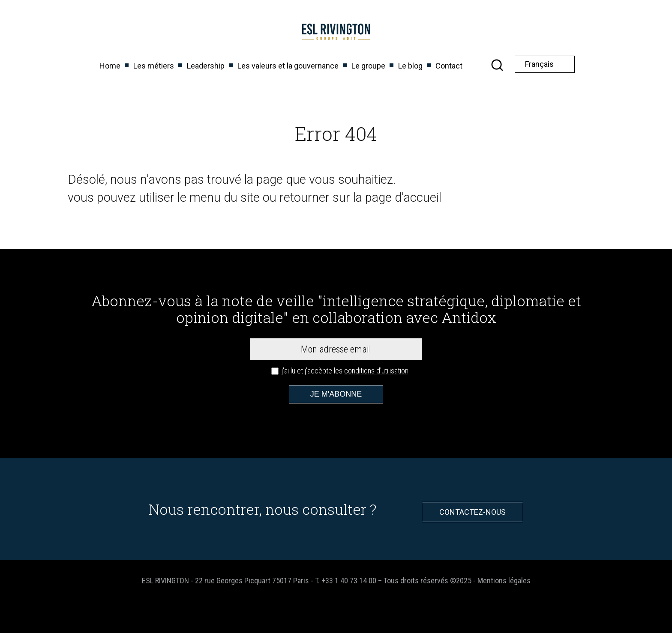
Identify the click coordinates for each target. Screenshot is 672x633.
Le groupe (368, 66)
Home (110, 66)
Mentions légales (504, 581)
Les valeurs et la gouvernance (288, 66)
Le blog (410, 66)
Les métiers (154, 66)
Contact (449, 66)
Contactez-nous (472, 512)
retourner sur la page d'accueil (360, 197)
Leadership (206, 66)
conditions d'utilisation (376, 371)
